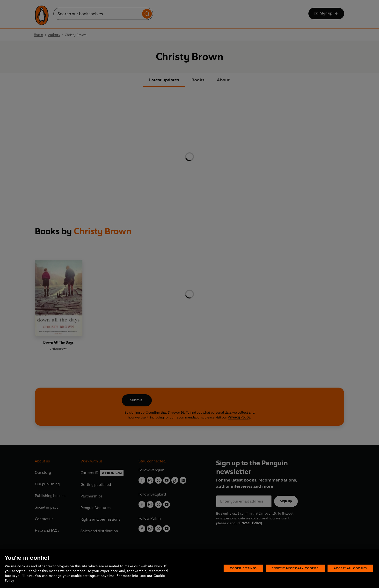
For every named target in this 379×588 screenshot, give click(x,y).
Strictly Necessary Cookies (295, 568)
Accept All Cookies (350, 568)
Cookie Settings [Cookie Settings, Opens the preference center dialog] (243, 568)
